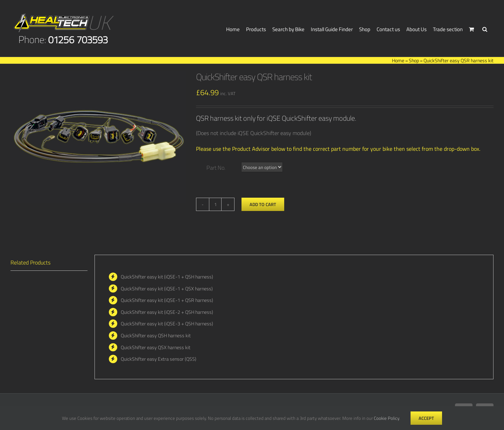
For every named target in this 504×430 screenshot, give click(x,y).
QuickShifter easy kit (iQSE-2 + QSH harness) (167, 312)
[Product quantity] (215, 204)
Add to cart (263, 204)
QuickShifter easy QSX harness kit (156, 347)
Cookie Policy (386, 418)
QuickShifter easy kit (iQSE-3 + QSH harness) (167, 323)
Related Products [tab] (30, 262)
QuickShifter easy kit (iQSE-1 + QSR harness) (167, 300)
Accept (426, 418)
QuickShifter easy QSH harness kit (156, 335)
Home (398, 60)
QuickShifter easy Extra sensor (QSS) (159, 359)
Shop (414, 60)
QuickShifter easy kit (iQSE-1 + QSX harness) (167, 288)
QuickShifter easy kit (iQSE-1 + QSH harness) (167, 277)
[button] (485, 28)
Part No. (216, 168)
